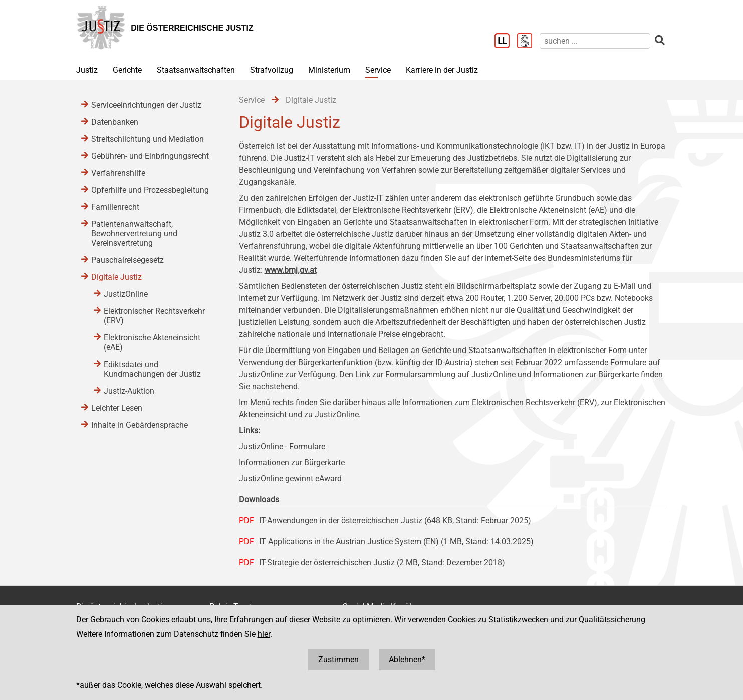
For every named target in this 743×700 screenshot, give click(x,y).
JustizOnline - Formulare (282, 446)
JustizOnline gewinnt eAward (290, 478)
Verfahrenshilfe (118, 173)
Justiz (87, 70)
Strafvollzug (272, 70)
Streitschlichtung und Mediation (148, 139)
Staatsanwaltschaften (196, 70)
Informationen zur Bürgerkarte (292, 462)
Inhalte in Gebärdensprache (140, 425)
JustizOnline (126, 294)
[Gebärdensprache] (528, 42)
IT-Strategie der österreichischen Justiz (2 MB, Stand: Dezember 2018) (382, 563)
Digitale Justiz (116, 277)
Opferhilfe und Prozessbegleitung (150, 190)
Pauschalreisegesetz (128, 260)
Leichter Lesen (117, 408)
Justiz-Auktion (129, 391)
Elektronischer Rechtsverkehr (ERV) (154, 316)
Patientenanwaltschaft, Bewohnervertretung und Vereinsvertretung (134, 234)
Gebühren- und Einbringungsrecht (150, 156)
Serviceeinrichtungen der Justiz (146, 105)
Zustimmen (338, 660)
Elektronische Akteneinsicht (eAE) (152, 342)
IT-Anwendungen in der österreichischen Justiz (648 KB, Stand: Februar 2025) (395, 520)
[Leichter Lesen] (506, 42)
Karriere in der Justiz (442, 70)
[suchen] (595, 41)
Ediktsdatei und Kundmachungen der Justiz (152, 369)
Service (378, 70)
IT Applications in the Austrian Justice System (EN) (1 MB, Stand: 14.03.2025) (396, 542)
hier (264, 634)
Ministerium (329, 70)
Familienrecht (115, 207)
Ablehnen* (407, 660)
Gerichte (127, 70)
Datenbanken (115, 122)
